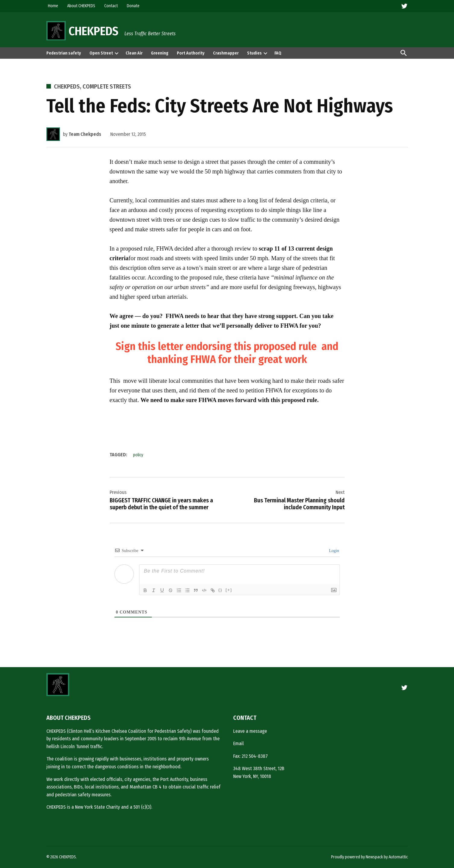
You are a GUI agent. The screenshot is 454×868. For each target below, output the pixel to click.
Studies (254, 53)
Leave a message (250, 731)
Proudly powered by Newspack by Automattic (369, 857)
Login (334, 551)
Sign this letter (149, 346)
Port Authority (191, 53)
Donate (133, 6)
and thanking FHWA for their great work (243, 353)
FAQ (278, 53)
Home (53, 6)
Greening (160, 53)
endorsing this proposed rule (250, 346)
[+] (229, 590)
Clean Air (134, 53)
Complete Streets (107, 86)
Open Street (101, 53)
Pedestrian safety (64, 53)
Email (238, 743)
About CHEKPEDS (81, 6)
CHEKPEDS (94, 31)
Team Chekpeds (85, 134)
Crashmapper (226, 53)
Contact (111, 6)
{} (221, 590)
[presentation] (117, 53)
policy (138, 455)
